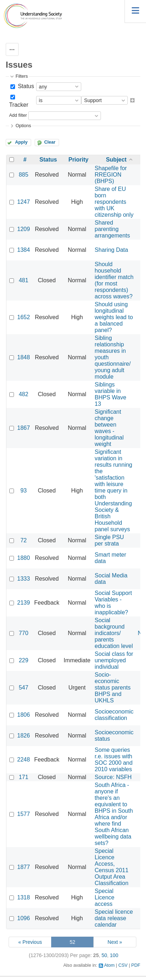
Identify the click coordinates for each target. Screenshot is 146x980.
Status (25, 86)
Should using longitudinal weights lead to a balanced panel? (114, 317)
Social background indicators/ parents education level (114, 633)
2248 (24, 760)
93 (24, 491)
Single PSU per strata (109, 540)
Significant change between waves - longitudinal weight (109, 428)
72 (24, 540)
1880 (24, 558)
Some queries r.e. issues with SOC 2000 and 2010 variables (114, 760)
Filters (21, 76)
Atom (109, 965)
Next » (115, 942)
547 (23, 688)
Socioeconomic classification (114, 715)
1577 (24, 814)
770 (23, 633)
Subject (116, 160)
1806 (24, 715)
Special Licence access (105, 897)
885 (23, 175)
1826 (24, 736)
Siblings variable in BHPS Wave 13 (111, 394)
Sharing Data (111, 250)
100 (114, 955)
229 (23, 660)
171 (23, 777)
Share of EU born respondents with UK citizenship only (114, 202)
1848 (24, 357)
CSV (123, 965)
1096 (24, 918)
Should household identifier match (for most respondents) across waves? (114, 280)
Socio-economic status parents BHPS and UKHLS (113, 688)
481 (23, 280)
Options (23, 126)
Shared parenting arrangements (113, 229)
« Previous (30, 942)
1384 (24, 250)
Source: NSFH (113, 777)
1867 (24, 428)
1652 (24, 317)
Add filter (18, 116)
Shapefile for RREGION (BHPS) (111, 175)
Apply (21, 142)
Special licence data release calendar (114, 918)
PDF (136, 965)
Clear (50, 142)
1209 (24, 229)
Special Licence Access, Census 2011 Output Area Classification (112, 867)
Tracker (19, 105)
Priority (78, 160)
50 (104, 955)
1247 (24, 202)
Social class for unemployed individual (114, 660)
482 (23, 394)
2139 (24, 603)
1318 (24, 897)
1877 (24, 867)
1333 (24, 579)
